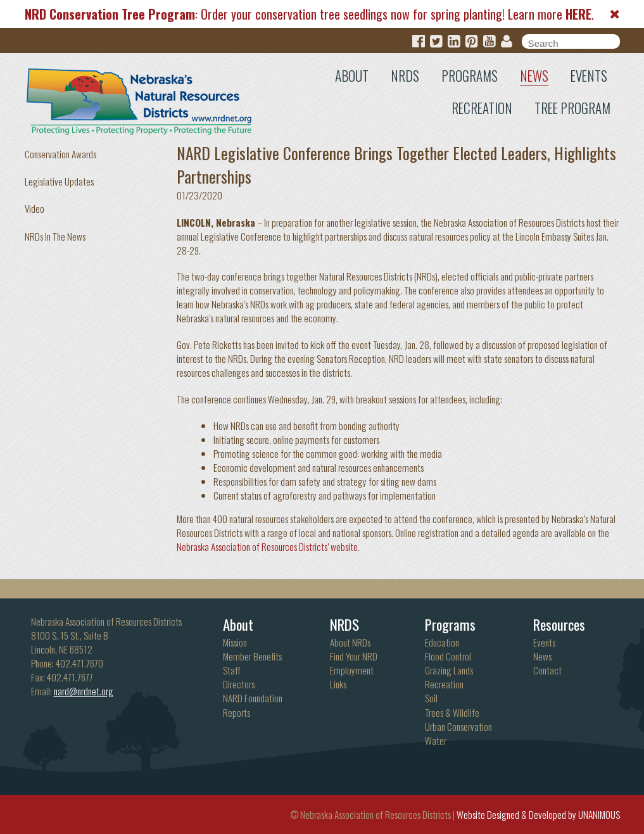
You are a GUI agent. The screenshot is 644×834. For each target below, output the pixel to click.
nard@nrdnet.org (84, 691)
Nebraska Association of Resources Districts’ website (267, 547)
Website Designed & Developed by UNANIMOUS (538, 814)
